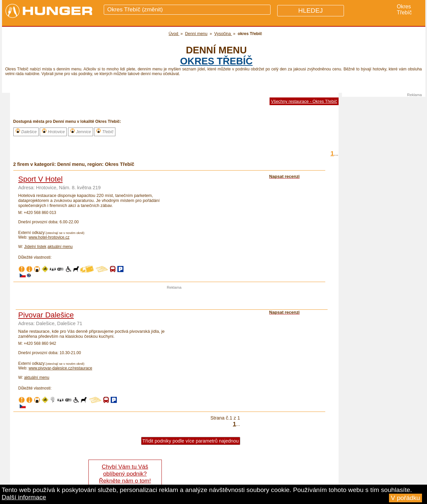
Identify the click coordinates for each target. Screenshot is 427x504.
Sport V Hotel (41, 179)
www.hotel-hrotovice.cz (49, 237)
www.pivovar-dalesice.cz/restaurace (61, 368)
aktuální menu (60, 247)
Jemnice (81, 131)
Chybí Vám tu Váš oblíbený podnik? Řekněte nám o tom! (125, 474)
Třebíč (105, 131)
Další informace (24, 497)
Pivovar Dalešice (46, 315)
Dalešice (26, 131)
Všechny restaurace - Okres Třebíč (304, 101)
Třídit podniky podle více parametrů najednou (191, 441)
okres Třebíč (217, 61)
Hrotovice (53, 131)
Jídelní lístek (35, 247)
